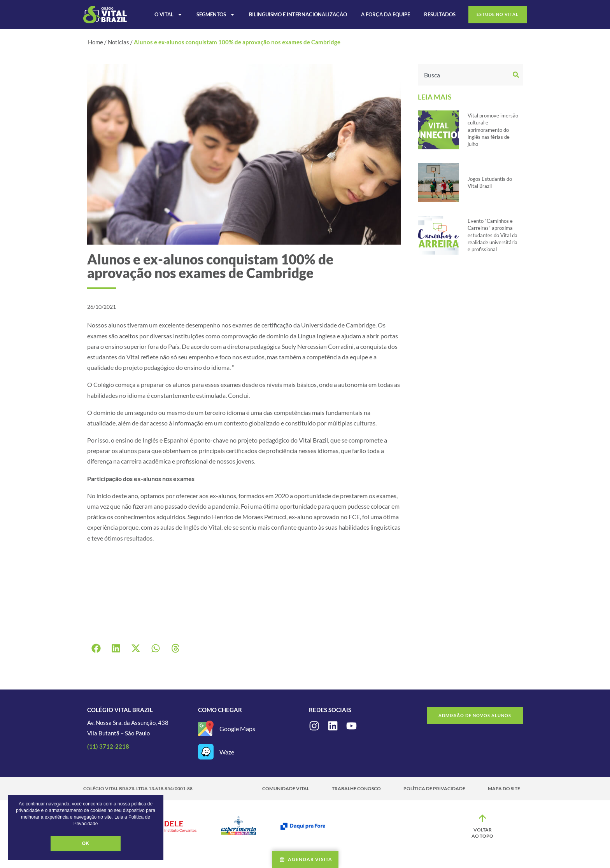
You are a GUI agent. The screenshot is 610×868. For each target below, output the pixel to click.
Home (96, 42)
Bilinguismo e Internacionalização (298, 14)
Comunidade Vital (286, 788)
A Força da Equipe (386, 14)
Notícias (118, 42)
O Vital (168, 14)
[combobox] (464, 75)
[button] (96, 648)
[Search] (517, 75)
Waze (227, 752)
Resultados (440, 14)
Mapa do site (504, 788)
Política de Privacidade (434, 788)
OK (86, 843)
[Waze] (206, 752)
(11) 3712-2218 (108, 746)
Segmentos (216, 14)
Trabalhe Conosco (356, 788)
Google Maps (237, 729)
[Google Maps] (206, 728)
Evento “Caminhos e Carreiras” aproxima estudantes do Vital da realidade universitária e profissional (493, 235)
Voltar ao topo (482, 833)
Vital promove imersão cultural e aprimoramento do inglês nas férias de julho (493, 130)
